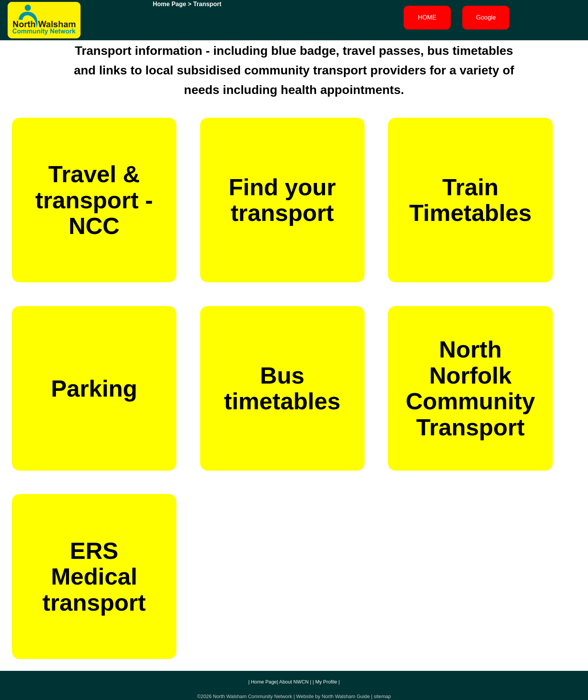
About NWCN (294, 682)
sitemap (382, 696)
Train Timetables (470, 200)
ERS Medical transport (94, 576)
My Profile (326, 682)
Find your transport (283, 200)
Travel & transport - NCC (94, 200)
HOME (427, 17)
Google (486, 17)
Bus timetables (283, 388)
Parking (94, 388)
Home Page (170, 4)
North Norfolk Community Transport (470, 388)
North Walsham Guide (346, 696)
